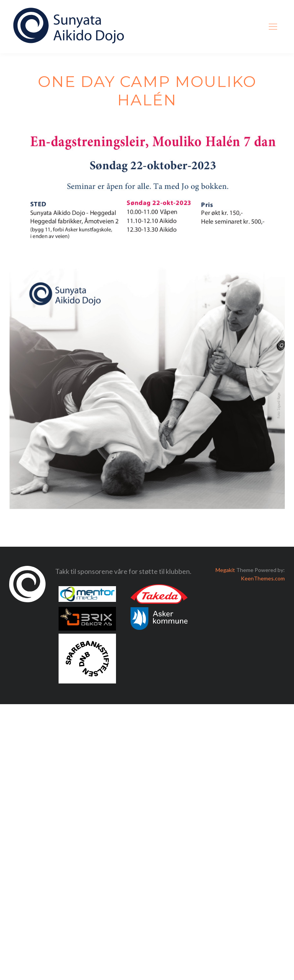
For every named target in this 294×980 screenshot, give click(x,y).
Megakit (225, 570)
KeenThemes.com (263, 578)
